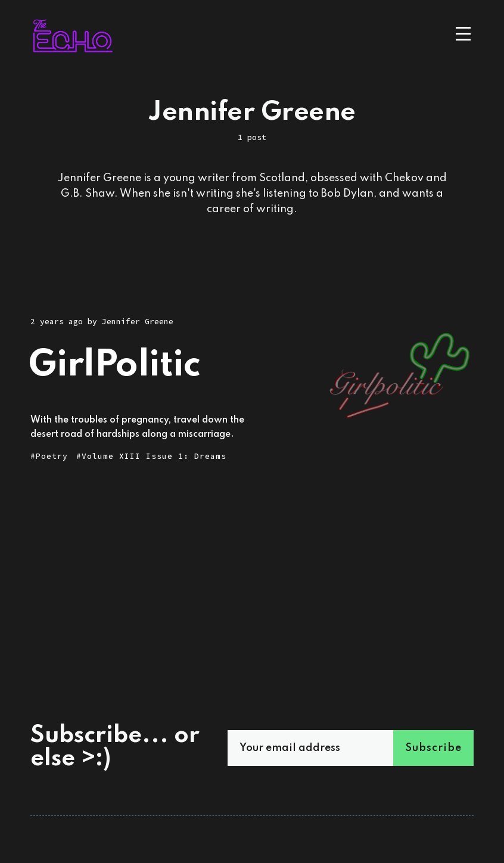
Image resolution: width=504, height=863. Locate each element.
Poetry (52, 456)
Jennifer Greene (138, 322)
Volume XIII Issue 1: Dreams (154, 456)
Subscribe (433, 748)
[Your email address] (328, 748)
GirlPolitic (114, 366)
